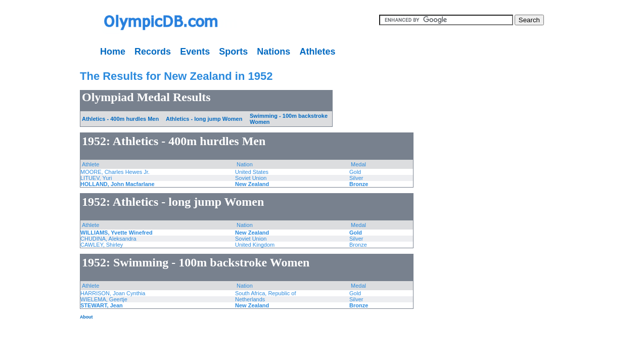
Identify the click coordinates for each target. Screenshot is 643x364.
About (86, 317)
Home (113, 52)
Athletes (317, 52)
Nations (273, 52)
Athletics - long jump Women (204, 119)
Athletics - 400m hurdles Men (120, 119)
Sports (233, 52)
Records (153, 52)
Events (195, 52)
